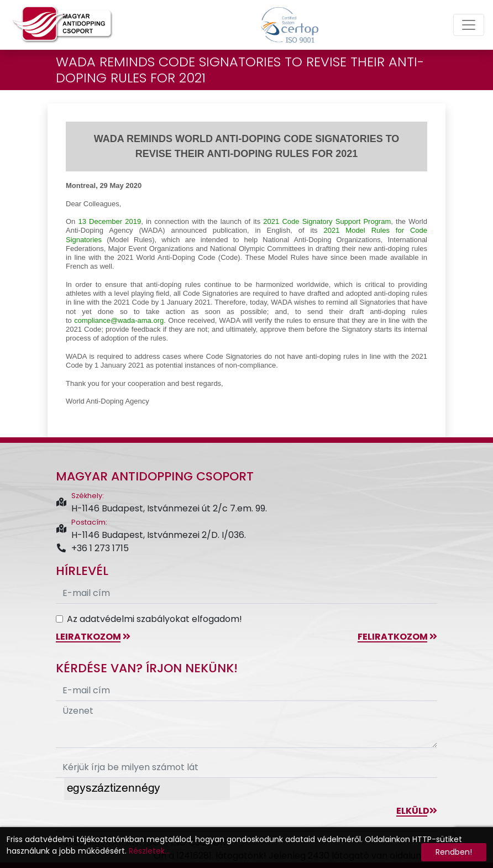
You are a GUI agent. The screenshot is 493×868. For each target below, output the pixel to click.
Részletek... (149, 851)
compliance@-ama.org (119, 320)
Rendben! (454, 852)
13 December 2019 (110, 221)
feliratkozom (397, 637)
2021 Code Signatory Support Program (327, 221)
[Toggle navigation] (469, 25)
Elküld (417, 811)
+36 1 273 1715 (92, 548)
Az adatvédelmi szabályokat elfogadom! (154, 619)
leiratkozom (93, 637)
